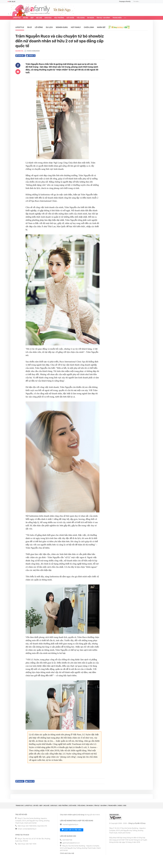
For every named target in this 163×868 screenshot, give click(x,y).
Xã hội (26, 18)
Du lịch (49, 27)
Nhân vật (101, 27)
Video (120, 806)
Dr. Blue (11, 2)
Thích (31, 56)
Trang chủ (20, 806)
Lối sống (39, 27)
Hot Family (76, 27)
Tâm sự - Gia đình (103, 18)
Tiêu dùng (81, 18)
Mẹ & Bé (39, 18)
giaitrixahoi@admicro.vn (71, 843)
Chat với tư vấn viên (72, 830)
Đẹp (32, 18)
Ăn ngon (91, 18)
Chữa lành (89, 27)
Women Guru (62, 27)
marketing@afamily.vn (70, 825)
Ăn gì (30, 27)
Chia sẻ (20, 56)
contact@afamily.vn (29, 829)
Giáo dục (48, 18)
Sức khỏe (70, 18)
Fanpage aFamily (124, 2)
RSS (125, 806)
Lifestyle (17, 18)
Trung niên (117, 18)
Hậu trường (59, 18)
